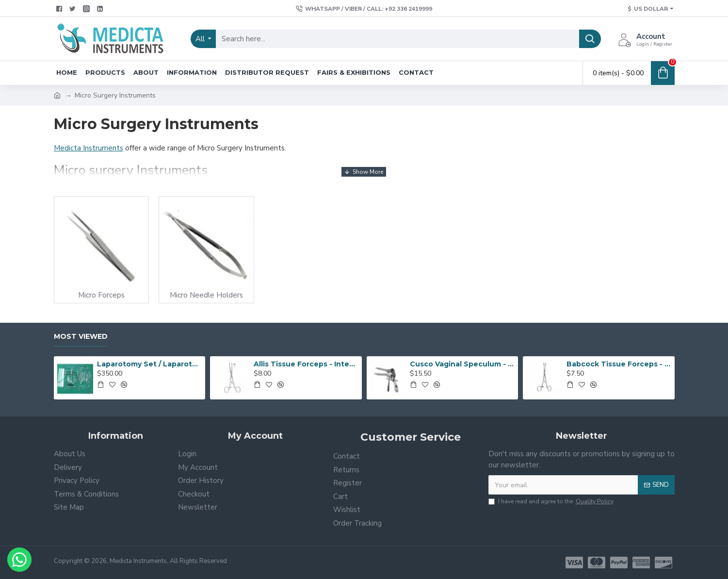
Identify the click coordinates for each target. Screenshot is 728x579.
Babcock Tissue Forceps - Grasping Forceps (619, 364)
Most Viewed (81, 337)
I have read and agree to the (552, 501)
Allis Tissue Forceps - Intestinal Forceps (306, 364)
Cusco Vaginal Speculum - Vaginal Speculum (462, 364)
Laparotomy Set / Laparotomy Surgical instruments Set (149, 364)
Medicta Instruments (89, 148)
